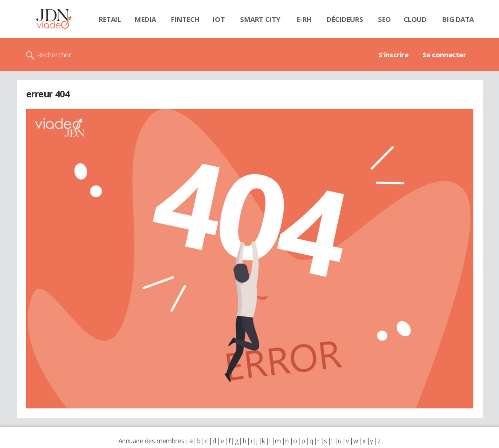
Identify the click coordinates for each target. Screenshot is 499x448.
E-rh (304, 19)
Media (145, 19)
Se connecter (444, 54)
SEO (384, 19)
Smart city (260, 19)
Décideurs (345, 19)
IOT (219, 19)
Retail (110, 19)
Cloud (415, 19)
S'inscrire (393, 54)
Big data (458, 19)
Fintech (185, 19)
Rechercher (54, 54)
